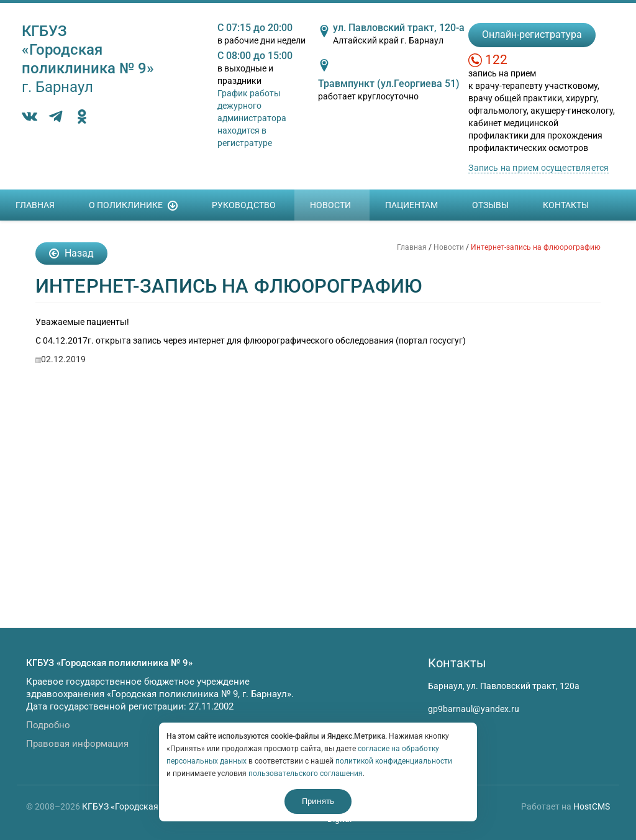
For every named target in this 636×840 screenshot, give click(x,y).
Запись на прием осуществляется (538, 168)
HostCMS (592, 806)
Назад (71, 253)
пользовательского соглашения (306, 774)
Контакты (566, 205)
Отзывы (490, 205)
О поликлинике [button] (133, 205)
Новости (330, 205)
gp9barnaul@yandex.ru (474, 709)
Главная (35, 205)
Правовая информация (77, 744)
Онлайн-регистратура (532, 34)
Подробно (48, 725)
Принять (318, 801)
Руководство (244, 205)
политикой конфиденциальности (394, 761)
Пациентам (411, 205)
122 (496, 60)
